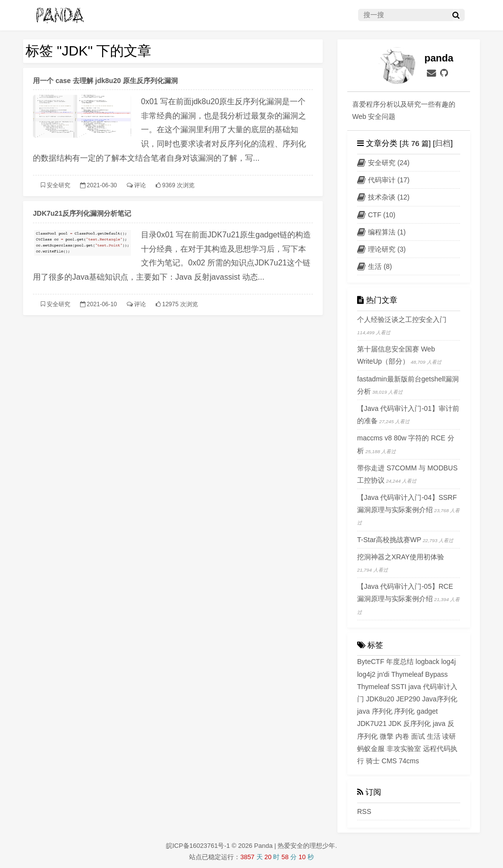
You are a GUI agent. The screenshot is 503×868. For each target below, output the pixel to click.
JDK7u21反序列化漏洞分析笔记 (82, 213)
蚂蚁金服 (371, 749)
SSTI (399, 687)
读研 (449, 736)
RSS (364, 811)
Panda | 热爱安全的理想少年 (294, 846)
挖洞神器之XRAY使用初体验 (401, 557)
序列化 (404, 711)
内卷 (402, 736)
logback (427, 662)
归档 (443, 143)
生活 (434, 736)
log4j (448, 662)
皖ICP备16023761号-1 (199, 846)
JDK (395, 723)
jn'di (383, 674)
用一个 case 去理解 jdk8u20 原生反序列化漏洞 (105, 81)
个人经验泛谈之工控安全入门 (402, 319)
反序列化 (417, 723)
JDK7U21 (372, 723)
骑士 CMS (381, 761)
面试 (418, 736)
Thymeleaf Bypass (419, 674)
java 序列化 (375, 711)
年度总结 (400, 662)
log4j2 (366, 674)
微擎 (387, 736)
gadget (427, 711)
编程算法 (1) (381, 232)
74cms (409, 761)
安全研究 (58, 185)
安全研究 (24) (383, 163)
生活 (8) (375, 266)
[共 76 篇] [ (416, 143)
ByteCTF (371, 662)
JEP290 (408, 699)
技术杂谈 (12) (383, 197)
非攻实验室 (404, 749)
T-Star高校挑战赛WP (389, 540)
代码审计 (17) (383, 180)
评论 (140, 185)
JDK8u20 (380, 699)
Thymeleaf (373, 687)
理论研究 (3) (381, 249)
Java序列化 (440, 699)
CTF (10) (376, 215)
